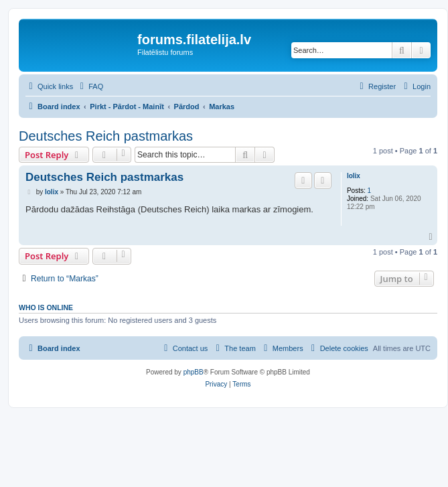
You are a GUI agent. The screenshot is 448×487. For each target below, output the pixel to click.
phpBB (194, 372)
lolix (354, 176)
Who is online (46, 307)
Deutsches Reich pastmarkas (106, 136)
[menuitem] (90, 86)
